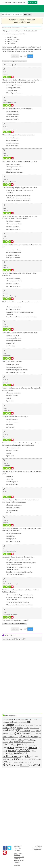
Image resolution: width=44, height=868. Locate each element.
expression (33, 731)
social (23, 756)
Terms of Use (17, 848)
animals (6, 722)
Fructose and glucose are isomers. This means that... (18, 557)
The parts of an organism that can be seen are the (17, 108)
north (16, 741)
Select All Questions (10, 65)
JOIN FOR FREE (33, 2)
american (16, 719)
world (36, 765)
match (21, 739)
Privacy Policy (18, 846)
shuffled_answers (12, 756)
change (8, 724)
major (16, 739)
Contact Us (17, 865)
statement (10, 759)
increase (16, 737)
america (8, 719)
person (22, 744)
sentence (20, 753)
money (32, 739)
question (11, 750)
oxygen (32, 742)
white (31, 765)
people (8, 744)
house (38, 733)
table (15, 762)
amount (30, 719)
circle (32, 725)
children (27, 725)
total (30, 762)
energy (14, 730)
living (12, 739)
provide (4, 751)
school (6, 753)
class (36, 725)
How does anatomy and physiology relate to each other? (20, 187)
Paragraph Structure (13, 39)
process (32, 747)
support (34, 759)
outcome (28, 742)
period (15, 745)
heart (34, 734)
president (18, 747)
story (16, 759)
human (5, 736)
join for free (25, 22)
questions (23, 750)
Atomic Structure (12, 37)
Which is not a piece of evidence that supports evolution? (20, 332)
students (26, 759)
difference (37, 728)
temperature (20, 762)
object (21, 741)
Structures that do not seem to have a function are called (20, 161)
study (30, 759)
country (13, 727)
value (13, 765)
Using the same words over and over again (15, 416)
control (6, 727)
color (39, 725)
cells (29, 722)
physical (31, 745)
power (11, 747)
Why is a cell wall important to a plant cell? (16, 620)
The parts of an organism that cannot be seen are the (18, 135)
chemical (21, 725)
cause (25, 722)
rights (32, 751)
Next (30, 56)
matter (26, 739)
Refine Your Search (31, 31)
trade (33, 762)
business (20, 722)
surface (39, 759)
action (4, 719)
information (25, 736)
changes (16, 725)
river (35, 751)
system (8, 761)
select (12, 754)
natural (11, 742)
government (23, 733)
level (40, 737)
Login (16, 22)
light (5, 739)
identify (11, 736)
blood (15, 722)
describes (27, 728)
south (33, 756)
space (36, 756)
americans (23, 719)
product (39, 748)
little (8, 739)
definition (20, 727)
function (10, 734)
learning (35, 736)
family (38, 730)
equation (27, 730)
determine (32, 728)
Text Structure (11, 44)
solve (28, 756)
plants (5, 747)
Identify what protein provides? (12, 361)
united (6, 765)
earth (6, 730)
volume (18, 765)
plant (36, 745)
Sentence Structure (13, 41)
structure (21, 759)
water (24, 764)
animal (35, 719)
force (5, 733)
